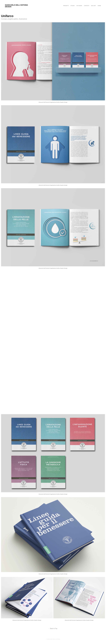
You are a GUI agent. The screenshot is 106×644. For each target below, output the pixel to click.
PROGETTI (66, 6)
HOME (99, 6)
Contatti (87, 6)
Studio (73, 6)
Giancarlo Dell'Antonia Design (17, 6)
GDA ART (93, 6)
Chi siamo (79, 6)
